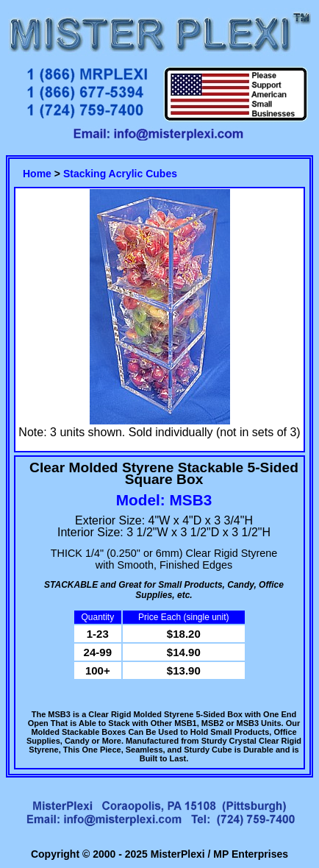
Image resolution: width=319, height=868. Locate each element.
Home (37, 174)
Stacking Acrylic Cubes (120, 174)
